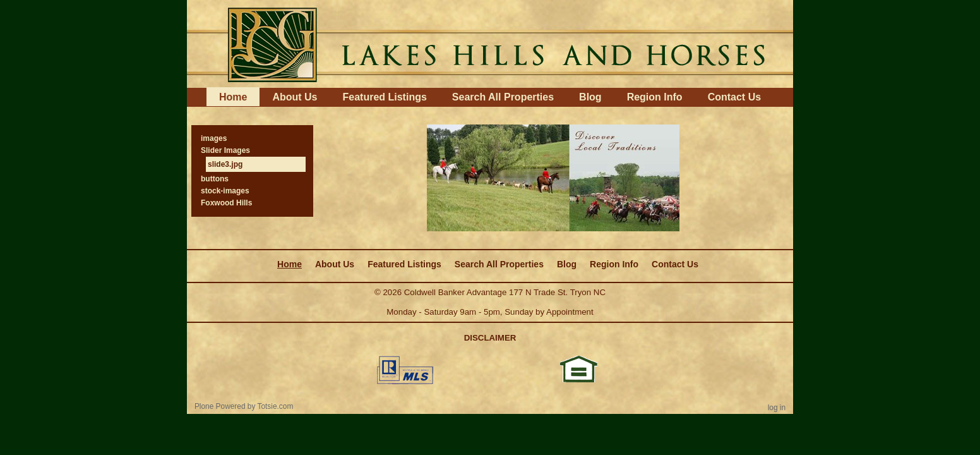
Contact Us (734, 97)
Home (233, 97)
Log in (777, 408)
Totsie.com (276, 406)
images (214, 138)
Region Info (655, 97)
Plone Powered (220, 406)
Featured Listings (384, 97)
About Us (295, 97)
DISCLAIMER (490, 338)
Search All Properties (503, 97)
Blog (590, 97)
